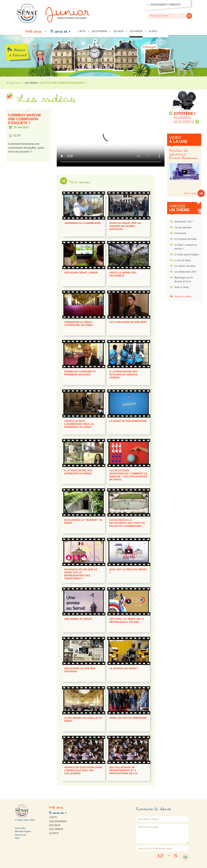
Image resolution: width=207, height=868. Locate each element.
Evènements (180, 233)
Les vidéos (136, 31)
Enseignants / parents (165, 5)
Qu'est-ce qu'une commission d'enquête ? (111, 137)
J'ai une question (183, 227)
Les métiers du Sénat (185, 266)
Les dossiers (100, 31)
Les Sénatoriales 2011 (186, 272)
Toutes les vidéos (183, 297)
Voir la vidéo (190, 193)
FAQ (17, 838)
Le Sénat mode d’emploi (187, 255)
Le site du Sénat (182, 260)
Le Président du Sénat (186, 239)
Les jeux (118, 31)
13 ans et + (60, 32)
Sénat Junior (15, 83)
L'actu (82, 31)
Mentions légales (23, 831)
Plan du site (21, 835)
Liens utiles (20, 828)
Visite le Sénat (182, 287)
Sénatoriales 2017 (184, 222)
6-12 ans (33, 32)
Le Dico (153, 31)
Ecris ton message (162, 834)
